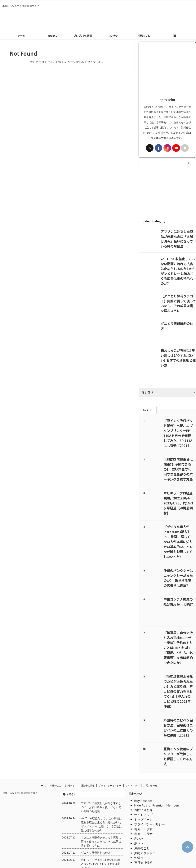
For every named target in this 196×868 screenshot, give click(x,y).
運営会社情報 (88, 760)
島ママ (139, 818)
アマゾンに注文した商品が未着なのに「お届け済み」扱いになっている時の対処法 (178, 235)
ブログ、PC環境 (83, 36)
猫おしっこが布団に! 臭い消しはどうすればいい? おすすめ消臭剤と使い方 (178, 346)
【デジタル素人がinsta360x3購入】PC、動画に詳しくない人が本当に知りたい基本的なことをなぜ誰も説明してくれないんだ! (178, 528)
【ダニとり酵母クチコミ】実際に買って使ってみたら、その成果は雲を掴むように (178, 292)
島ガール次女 (143, 803)
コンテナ (113, 36)
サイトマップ (132, 760)
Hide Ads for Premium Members (157, 779)
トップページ (143, 794)
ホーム (21, 36)
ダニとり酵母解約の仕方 (176, 315)
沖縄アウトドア (145, 827)
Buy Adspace (143, 775)
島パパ (139, 813)
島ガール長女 (143, 808)
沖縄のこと (144, 36)
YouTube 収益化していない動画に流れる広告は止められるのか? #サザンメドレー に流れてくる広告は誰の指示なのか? (178, 267)
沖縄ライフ (71, 760)
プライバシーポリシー (110, 760)
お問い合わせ (150, 760)
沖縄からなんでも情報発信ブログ (20, 767)
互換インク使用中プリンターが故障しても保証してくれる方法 (178, 730)
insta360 (52, 36)
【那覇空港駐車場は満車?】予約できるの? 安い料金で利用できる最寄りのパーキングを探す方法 (178, 461)
